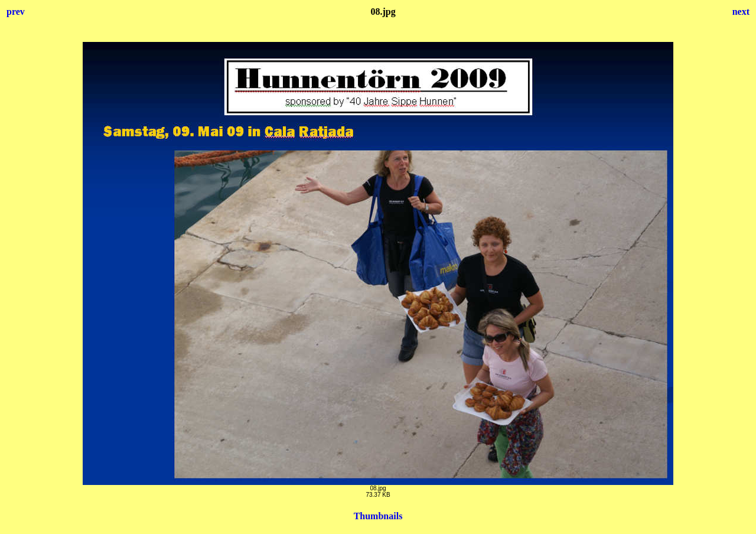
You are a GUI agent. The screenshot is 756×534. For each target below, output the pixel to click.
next (741, 12)
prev (16, 12)
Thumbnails (378, 516)
